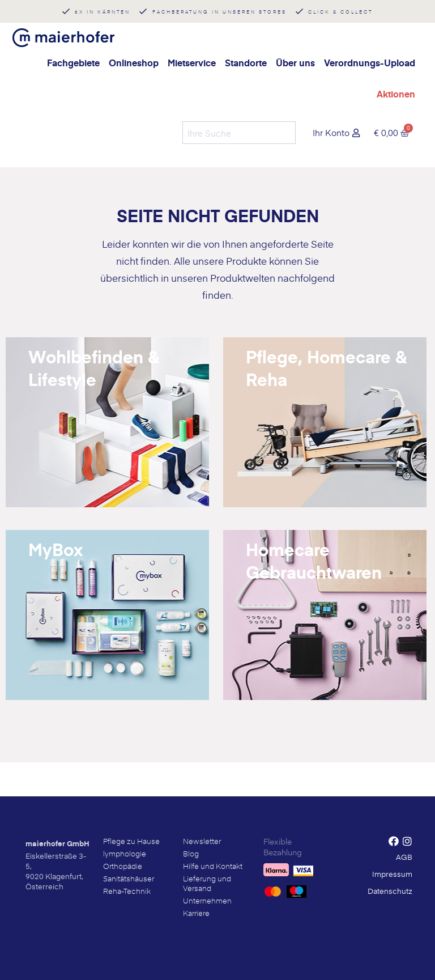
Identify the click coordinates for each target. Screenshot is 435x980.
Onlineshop (134, 63)
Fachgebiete (73, 63)
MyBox (56, 549)
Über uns (295, 63)
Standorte (246, 63)
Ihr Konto (331, 132)
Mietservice (192, 63)
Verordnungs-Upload (370, 63)
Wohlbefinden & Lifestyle (94, 368)
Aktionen (396, 94)
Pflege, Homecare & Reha (326, 368)
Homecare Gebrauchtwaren (314, 561)
